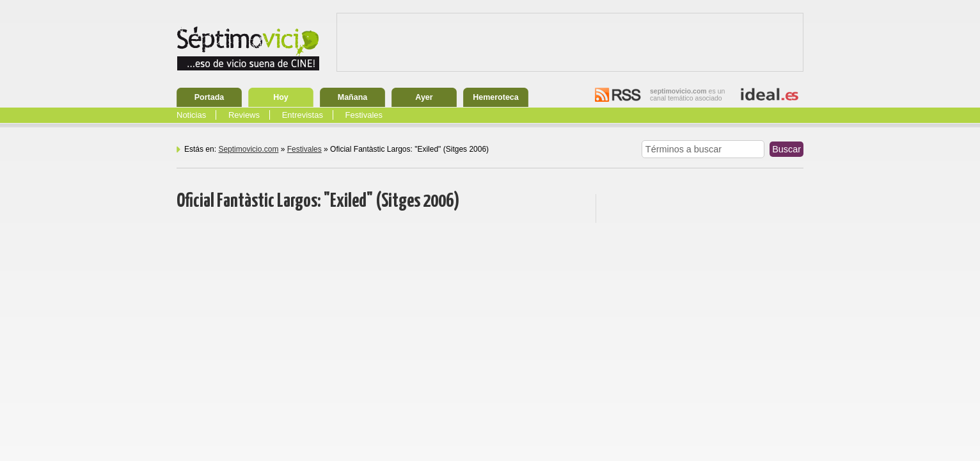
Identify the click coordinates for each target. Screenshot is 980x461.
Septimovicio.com (248, 149)
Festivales (364, 115)
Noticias (191, 115)
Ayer (424, 97)
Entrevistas (303, 115)
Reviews (244, 115)
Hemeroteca (496, 97)
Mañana (353, 97)
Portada (209, 97)
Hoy (281, 97)
